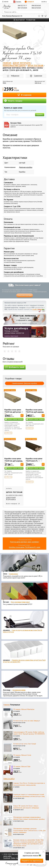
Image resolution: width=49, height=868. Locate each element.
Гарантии (9, 248)
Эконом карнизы (13, 574)
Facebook (7, 858)
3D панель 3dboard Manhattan (24, 709)
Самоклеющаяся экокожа (19, 690)
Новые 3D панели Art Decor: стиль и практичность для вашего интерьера (26, 807)
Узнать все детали (25, 295)
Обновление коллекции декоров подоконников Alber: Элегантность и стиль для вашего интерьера (29, 830)
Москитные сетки (19, 723)
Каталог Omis (28, 125)
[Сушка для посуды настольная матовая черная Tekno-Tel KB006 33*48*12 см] (24, 620)
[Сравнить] (42, 16)
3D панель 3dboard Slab (22, 766)
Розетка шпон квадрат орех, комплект (25, 542)
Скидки (29, 2)
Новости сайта (9, 778)
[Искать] (45, 12)
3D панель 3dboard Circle (22, 755)
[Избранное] (39, 16)
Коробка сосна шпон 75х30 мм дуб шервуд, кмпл (35, 412)
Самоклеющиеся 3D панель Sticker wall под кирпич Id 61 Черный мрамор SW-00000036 (29, 733)
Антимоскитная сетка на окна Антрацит (27, 721)
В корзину (24, 95)
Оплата (8, 219)
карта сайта (7, 856)
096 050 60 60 (36, 6)
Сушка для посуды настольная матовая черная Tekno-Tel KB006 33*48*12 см (23, 631)
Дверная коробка (26, 167)
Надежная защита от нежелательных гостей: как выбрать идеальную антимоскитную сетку (29, 795)
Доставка (9, 179)
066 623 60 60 (36, 8)
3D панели (17, 711)
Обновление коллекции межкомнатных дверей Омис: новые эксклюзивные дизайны (29, 818)
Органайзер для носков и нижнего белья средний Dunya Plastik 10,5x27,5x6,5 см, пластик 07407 (24, 661)
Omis (4, 83)
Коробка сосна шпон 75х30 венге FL (34, 460)
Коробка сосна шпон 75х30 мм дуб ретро (13, 411)
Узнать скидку (13, 101)
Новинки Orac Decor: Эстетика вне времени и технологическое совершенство (29, 784)
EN (44, 2)
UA (42, 2)
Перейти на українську (32, 861)
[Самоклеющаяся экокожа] (24, 680)
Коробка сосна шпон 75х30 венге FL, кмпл (24, 547)
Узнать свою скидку (15, 419)
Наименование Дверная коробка (24, 383)
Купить (40, 115)
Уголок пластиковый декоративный (20, 602)
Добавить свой (15, 367)
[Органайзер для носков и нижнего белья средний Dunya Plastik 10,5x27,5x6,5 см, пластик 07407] (24, 650)
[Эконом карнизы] (24, 564)
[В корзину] (22, 415)
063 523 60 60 (22, 8)
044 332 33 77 (22, 6)
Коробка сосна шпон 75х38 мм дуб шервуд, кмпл (14, 461)
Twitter (13, 858)
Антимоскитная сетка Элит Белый (25, 744)
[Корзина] (46, 16)
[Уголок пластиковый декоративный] (24, 592)
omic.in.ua (38, 83)
